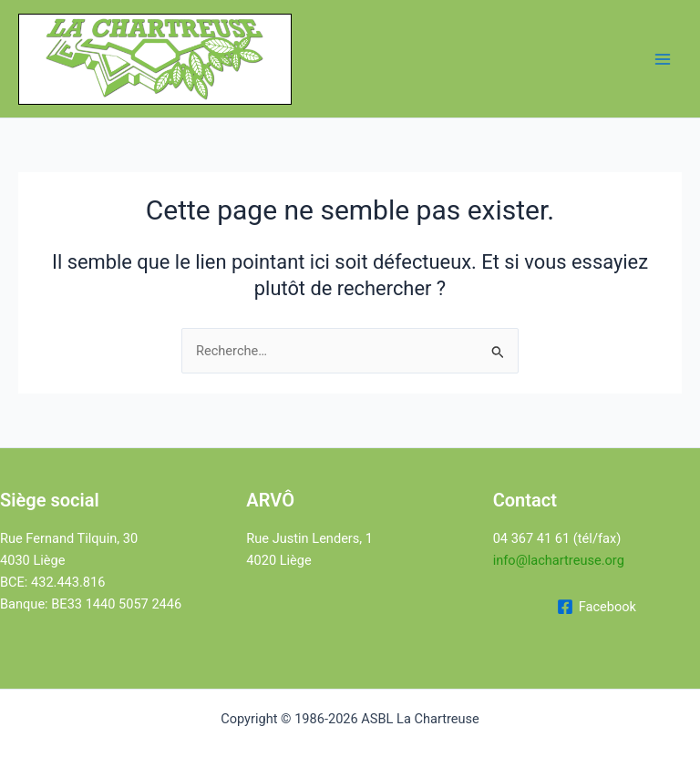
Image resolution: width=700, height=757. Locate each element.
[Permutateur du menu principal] (663, 59)
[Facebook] (597, 607)
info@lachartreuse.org (559, 560)
